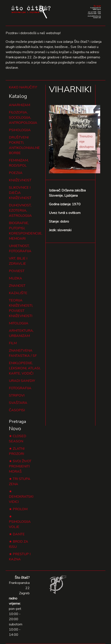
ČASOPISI (17, 410)
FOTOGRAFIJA (20, 388)
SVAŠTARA (18, 403)
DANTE (19, 534)
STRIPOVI (17, 395)
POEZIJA (16, 173)
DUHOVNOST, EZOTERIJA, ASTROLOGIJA (20, 210)
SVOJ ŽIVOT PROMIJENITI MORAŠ (20, 466)
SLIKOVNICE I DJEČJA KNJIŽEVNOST (20, 193)
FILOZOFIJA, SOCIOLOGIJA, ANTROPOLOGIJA (23, 118)
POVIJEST (17, 271)
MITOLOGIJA (19, 323)
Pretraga (17, 422)
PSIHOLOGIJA (20, 130)
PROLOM (20, 509)
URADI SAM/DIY (22, 381)
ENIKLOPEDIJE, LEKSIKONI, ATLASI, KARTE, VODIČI (25, 368)
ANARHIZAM (19, 105)
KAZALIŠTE (18, 293)
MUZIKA (15, 278)
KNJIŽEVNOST (20, 180)
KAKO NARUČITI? (23, 87)
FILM (13, 343)
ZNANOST (17, 286)
